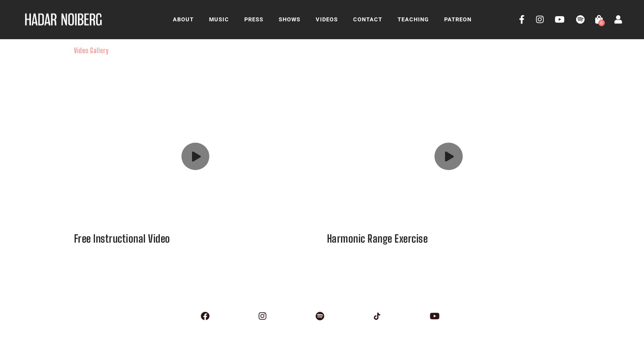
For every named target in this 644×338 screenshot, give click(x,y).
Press (254, 19)
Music (219, 19)
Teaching (413, 19)
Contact (368, 19)
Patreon (458, 19)
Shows (290, 19)
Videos (327, 19)
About (183, 19)
